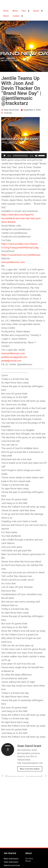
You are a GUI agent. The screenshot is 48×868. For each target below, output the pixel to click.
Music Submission (11, 859)
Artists (36, 11)
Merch (6, 16)
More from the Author (30, 769)
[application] (24, 156)
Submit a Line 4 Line (12, 865)
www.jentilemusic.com (13, 262)
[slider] (20, 156)
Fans (24, 11)
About (15, 11)
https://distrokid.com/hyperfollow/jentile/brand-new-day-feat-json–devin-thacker (22, 218)
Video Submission (11, 862)
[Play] (5, 156)
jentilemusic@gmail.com (14, 357)
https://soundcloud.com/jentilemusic (21, 255)
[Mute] (36, 156)
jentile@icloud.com (11, 361)
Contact (16, 16)
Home (6, 11)
